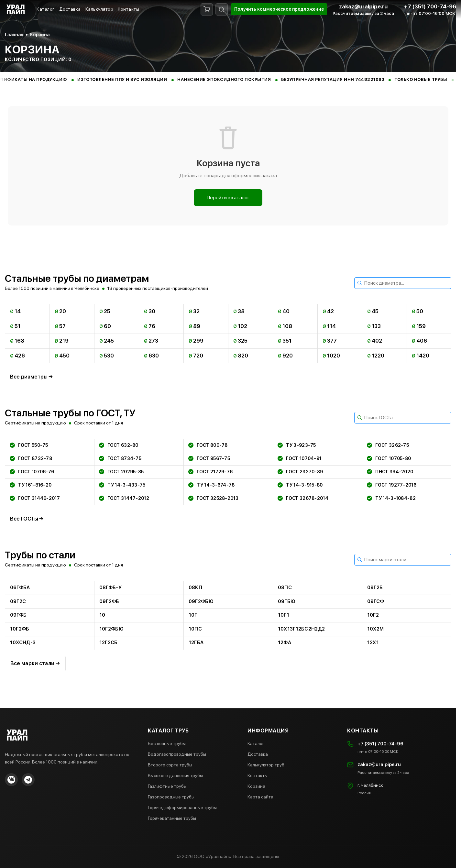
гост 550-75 (29, 445)
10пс (195, 629)
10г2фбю (111, 629)
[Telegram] (28, 780)
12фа (285, 643)
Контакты (128, 9)
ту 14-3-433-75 (122, 485)
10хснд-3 (23, 643)
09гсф (376, 601)
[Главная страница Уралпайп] (16, 9)
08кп (195, 588)
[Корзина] (207, 9)
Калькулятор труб (266, 765)
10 (102, 615)
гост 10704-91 (300, 458)
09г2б (375, 588)
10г (193, 615)
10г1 (284, 615)
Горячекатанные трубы (172, 819)
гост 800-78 (208, 445)
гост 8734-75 (121, 458)
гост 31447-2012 (124, 498)
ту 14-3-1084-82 (392, 498)
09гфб (18, 615)
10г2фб (20, 629)
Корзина (256, 786)
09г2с (18, 601)
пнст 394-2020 (390, 472)
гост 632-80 (119, 445)
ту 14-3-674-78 (212, 485)
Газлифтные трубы (167, 786)
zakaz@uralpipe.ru (363, 6)
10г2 (373, 615)
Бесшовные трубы (167, 744)
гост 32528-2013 (214, 498)
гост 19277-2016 (392, 485)
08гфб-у (110, 588)
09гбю (287, 601)
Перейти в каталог (228, 198)
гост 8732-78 (31, 458)
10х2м (376, 629)
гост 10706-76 (32, 472)
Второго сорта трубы (170, 765)
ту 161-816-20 (31, 485)
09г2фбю (201, 601)
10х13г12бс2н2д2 (302, 629)
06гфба (20, 588)
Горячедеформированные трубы (182, 808)
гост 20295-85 (122, 472)
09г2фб (109, 601)
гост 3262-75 (388, 445)
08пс (285, 588)
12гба (196, 643)
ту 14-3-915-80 (300, 485)
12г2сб (109, 643)
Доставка (70, 9)
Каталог (46, 9)
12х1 (373, 643)
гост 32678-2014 (303, 498)
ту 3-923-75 (297, 445)
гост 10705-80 (389, 458)
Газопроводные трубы (171, 797)
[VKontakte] (11, 780)
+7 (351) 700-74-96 (430, 6)
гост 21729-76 (211, 472)
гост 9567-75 (209, 458)
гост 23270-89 (301, 472)
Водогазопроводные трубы (177, 754)
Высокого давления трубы (175, 776)
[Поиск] (222, 9)
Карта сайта (260, 797)
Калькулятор (99, 9)
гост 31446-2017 (35, 498)
